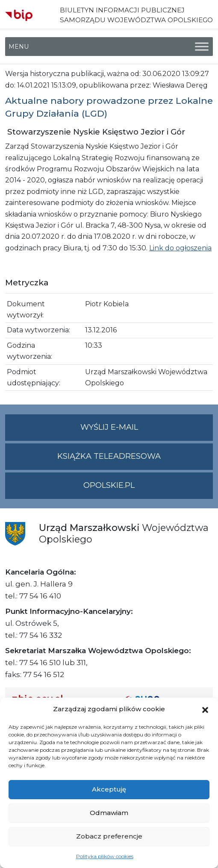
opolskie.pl (109, 485)
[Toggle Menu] (202, 47)
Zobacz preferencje (109, 836)
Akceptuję (109, 789)
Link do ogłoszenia (180, 248)
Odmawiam (109, 813)
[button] (205, 709)
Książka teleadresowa (109, 456)
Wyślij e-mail (147, 431)
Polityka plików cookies (105, 856)
